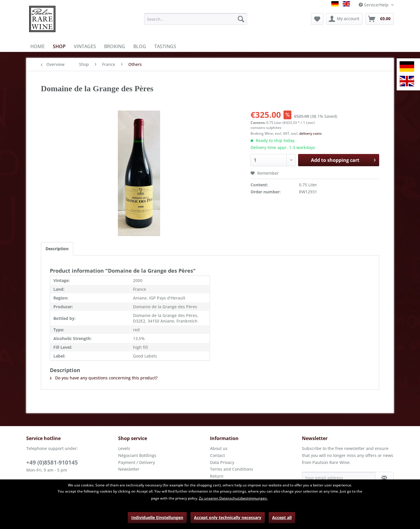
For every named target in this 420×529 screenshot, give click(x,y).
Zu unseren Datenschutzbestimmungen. (233, 498)
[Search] (241, 19)
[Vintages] (85, 46)
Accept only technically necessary (228, 517)
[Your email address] (339, 478)
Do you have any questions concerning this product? (104, 378)
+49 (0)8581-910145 (52, 463)
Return (217, 476)
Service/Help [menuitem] (374, 5)
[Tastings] (165, 46)
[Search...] (196, 19)
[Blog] (140, 46)
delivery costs (310, 133)
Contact (217, 455)
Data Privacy (222, 462)
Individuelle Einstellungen (157, 517)
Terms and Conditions (232, 469)
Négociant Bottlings (137, 455)
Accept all (282, 517)
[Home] (37, 46)
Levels (124, 448)
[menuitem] (196, 19)
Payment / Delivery (136, 462)
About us (219, 448)
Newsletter (129, 469)
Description (57, 249)
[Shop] (59, 46)
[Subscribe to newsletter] (384, 478)
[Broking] (115, 46)
